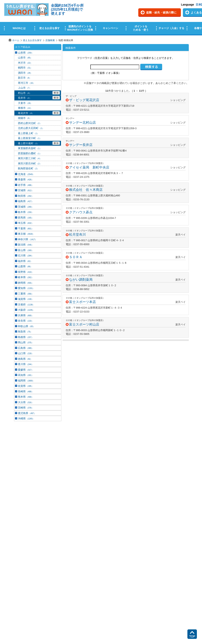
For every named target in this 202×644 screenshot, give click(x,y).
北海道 (26, 174)
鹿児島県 (27, 413)
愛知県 (26, 288)
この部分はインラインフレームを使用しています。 (101, 18)
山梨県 (25, 266)
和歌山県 (26, 326)
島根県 (26, 337)
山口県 (26, 353)
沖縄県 (26, 419)
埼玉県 (26, 223)
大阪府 (26, 310)
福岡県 (26, 381)
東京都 (26, 234)
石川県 (26, 256)
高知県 (26, 375)
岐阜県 (26, 277)
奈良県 (26, 321)
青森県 (26, 179)
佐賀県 (26, 386)
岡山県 (26, 342)
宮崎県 (26, 408)
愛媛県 (26, 370)
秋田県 (26, 196)
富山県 (26, 250)
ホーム (16, 40)
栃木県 (26, 212)
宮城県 (26, 190)
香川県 (26, 364)
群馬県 (26, 218)
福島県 (26, 201)
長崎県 (26, 391)
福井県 (25, 261)
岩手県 (26, 185)
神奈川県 (27, 239)
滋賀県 (26, 299)
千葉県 (26, 228)
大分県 (26, 402)
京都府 (26, 305)
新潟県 (26, 245)
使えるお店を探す (32, 40)
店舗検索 (50, 40)
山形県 (26, 53)
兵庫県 (26, 315)
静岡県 (26, 283)
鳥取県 (25, 332)
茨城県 (26, 207)
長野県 (26, 272)
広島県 (26, 348)
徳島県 (25, 359)
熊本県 (26, 397)
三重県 (26, 294)
